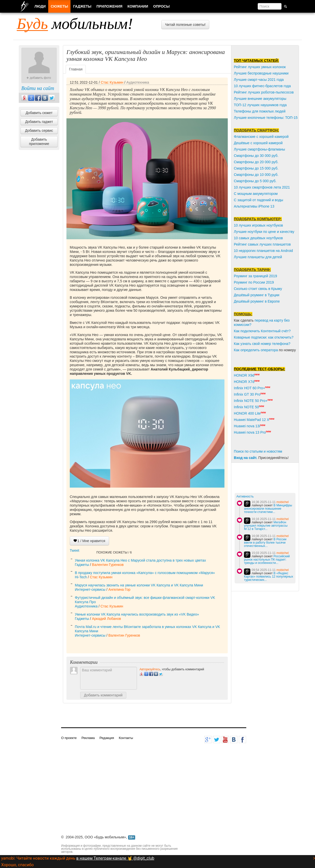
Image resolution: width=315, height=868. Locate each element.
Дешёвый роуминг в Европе (257, 301)
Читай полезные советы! (185, 25)
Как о (238, 350)
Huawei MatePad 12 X (251, 420)
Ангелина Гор (119, 589)
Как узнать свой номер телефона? (262, 344)
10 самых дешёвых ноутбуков (258, 238)
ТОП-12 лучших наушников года (260, 105)
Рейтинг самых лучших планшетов (262, 244)
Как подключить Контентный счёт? (262, 331)
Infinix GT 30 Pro (247, 394)
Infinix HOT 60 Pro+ (249, 388)
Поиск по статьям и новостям (258, 451)
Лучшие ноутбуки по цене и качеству (264, 232)
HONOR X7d (244, 382)
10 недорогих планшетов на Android (263, 251)
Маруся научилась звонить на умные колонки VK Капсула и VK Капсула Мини (139, 585)
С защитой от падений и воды (258, 200)
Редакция (107, 738)
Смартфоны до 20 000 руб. (256, 162)
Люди (40, 6)
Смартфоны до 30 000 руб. (256, 156)
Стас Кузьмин (112, 82)
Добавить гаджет (39, 122)
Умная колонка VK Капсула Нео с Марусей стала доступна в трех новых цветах (140, 560)
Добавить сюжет (39, 113)
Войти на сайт (38, 88)
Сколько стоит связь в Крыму (258, 289)
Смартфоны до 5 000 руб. (255, 181)
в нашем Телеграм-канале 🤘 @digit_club (115, 858)
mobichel (283, 502)
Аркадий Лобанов (107, 619)
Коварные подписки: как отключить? (264, 337)
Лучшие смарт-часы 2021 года (259, 80)
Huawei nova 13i (247, 426)
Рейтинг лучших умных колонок (260, 67)
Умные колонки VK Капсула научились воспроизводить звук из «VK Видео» (137, 614)
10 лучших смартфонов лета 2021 (262, 187)
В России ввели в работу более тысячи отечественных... (265, 543)
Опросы (161, 6)
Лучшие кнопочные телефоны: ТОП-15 (266, 118)
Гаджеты (82, 565)
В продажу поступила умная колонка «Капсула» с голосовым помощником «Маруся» (145, 573)
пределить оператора (260, 350)
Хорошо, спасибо (17, 865)
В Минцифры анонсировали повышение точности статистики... (268, 509)
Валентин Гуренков (108, 565)
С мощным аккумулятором (256, 194)
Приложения (109, 6)
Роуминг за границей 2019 (255, 276)
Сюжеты (59, 6)
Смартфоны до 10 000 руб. (256, 175)
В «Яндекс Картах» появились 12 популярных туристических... (269, 577)
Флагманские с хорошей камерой (261, 137)
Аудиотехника (138, 82)
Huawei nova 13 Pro (250, 432)
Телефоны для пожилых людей (260, 111)
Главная (76, 69)
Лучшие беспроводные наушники (261, 73)
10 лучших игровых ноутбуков (258, 225)
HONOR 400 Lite (247, 413)
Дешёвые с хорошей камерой (258, 143)
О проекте (69, 738)
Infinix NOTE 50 (246, 407)
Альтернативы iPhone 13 (254, 206)
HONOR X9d (244, 375)
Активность (245, 496)
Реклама (88, 738)
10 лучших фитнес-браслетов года (262, 86)
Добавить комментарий (103, 695)
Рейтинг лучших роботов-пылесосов (264, 92)
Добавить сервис (39, 131)
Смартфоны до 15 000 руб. (256, 168)
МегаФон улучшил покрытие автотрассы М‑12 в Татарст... (266, 526)
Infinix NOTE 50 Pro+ (251, 401)
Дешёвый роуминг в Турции (257, 295)
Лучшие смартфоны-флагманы (259, 149)
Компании (138, 6)
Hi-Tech (81, 577)
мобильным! (75, 24)
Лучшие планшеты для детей (258, 257)
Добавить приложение (39, 142)
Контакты (126, 738)
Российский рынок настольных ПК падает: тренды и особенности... (267, 560)
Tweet (74, 550)
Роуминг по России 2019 (254, 282)
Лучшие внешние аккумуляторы (260, 99)
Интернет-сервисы (90, 589)
